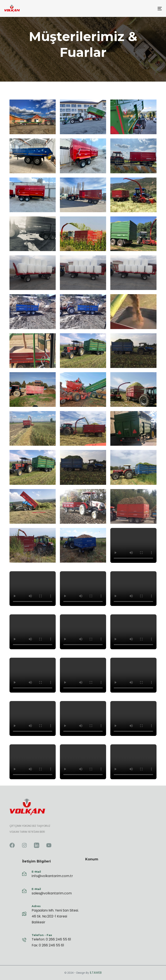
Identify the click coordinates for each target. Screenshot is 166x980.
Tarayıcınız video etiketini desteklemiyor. (133, 545)
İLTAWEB (95, 973)
